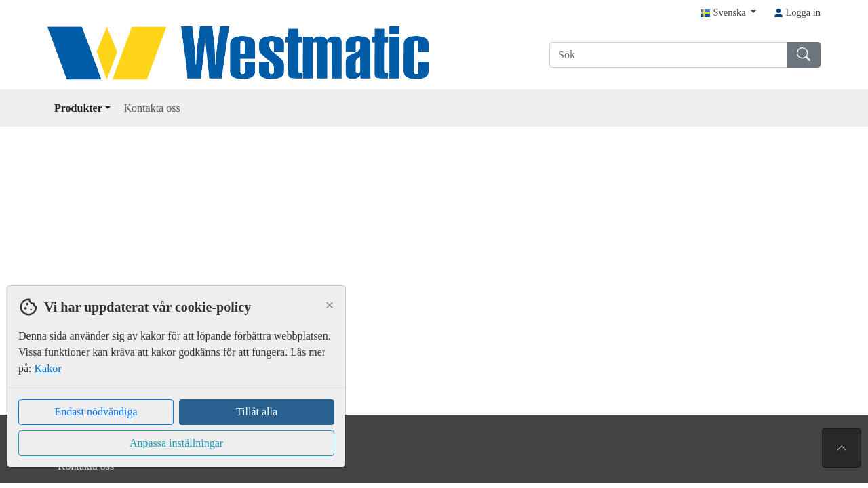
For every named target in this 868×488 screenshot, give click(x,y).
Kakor (48, 368)
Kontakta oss (152, 108)
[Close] (330, 305)
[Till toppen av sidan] (842, 448)
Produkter (82, 108)
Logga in (797, 12)
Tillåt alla (257, 412)
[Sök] (668, 55)
